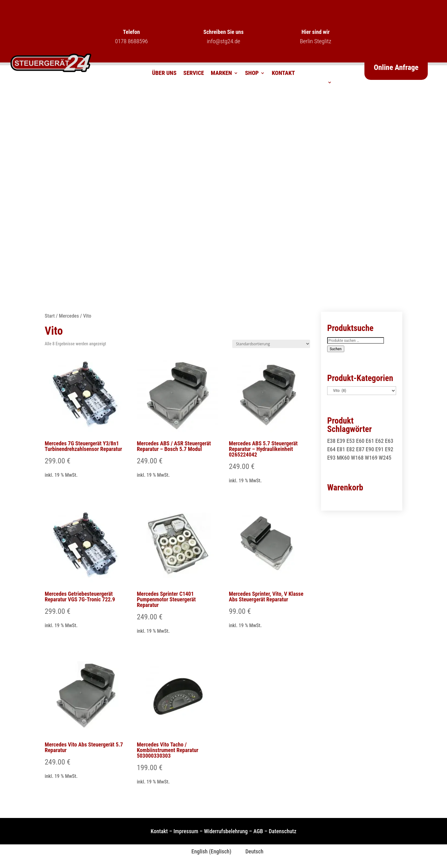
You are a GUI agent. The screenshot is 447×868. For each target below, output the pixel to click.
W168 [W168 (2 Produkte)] (357, 458)
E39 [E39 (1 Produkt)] (341, 441)
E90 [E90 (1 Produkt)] (370, 449)
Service (194, 74)
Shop (252, 74)
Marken (221, 74)
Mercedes (69, 316)
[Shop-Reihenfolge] (271, 344)
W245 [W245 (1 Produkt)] (385, 458)
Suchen (336, 349)
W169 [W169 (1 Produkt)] (371, 458)
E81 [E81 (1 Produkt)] (341, 449)
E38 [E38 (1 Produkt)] (331, 441)
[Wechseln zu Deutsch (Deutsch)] (250, 852)
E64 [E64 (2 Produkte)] (331, 449)
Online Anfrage (396, 67)
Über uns (164, 74)
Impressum (186, 831)
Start (50, 316)
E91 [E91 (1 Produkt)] (379, 449)
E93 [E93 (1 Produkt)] (331, 458)
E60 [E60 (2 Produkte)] (360, 441)
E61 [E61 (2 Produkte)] (370, 441)
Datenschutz (283, 831)
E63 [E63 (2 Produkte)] (389, 441)
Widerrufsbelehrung (226, 831)
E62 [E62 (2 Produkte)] (379, 441)
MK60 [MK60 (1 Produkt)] (343, 458)
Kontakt (283, 74)
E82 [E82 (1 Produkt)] (351, 449)
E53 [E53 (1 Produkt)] (351, 441)
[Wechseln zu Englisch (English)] (207, 852)
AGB (258, 831)
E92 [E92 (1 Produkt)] (389, 449)
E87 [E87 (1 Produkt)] (360, 449)
